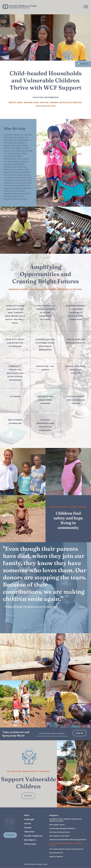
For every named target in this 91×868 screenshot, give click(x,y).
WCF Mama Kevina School (59, 832)
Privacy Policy (30, 844)
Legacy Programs (56, 856)
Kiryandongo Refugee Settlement (62, 828)
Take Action (29, 832)
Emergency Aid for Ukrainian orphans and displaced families (66, 820)
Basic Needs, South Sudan (59, 836)
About (27, 815)
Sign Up (80, 733)
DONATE (10, 835)
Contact (28, 828)
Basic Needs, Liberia (57, 825)
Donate (83, 64)
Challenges (29, 819)
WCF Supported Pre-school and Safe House (66, 849)
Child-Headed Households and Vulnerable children (66, 844)
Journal (27, 823)
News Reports (30, 840)
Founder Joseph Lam (33, 836)
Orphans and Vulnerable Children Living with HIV (68, 840)
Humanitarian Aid (56, 853)
